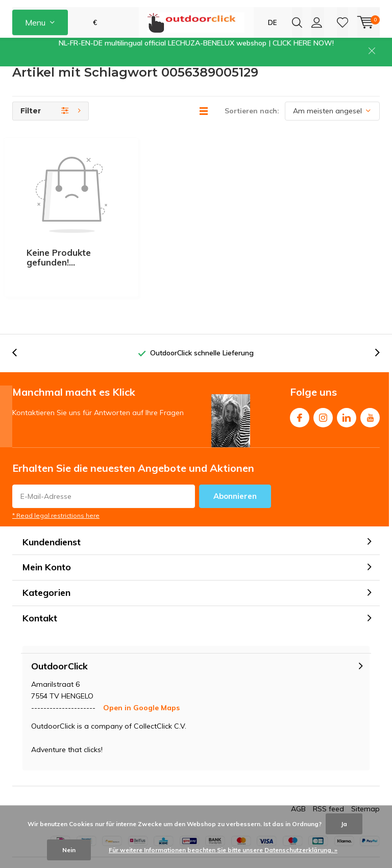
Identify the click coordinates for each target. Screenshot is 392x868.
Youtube (370, 388)
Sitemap (365, 781)
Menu (35, 46)
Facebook (300, 388)
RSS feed (328, 781)
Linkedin (347, 388)
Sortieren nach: (252, 144)
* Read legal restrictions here (56, 488)
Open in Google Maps (141, 680)
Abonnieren (235, 468)
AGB (298, 781)
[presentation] (99, 79)
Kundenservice (36, 79)
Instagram (323, 388)
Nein (69, 850)
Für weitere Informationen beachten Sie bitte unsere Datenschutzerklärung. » (223, 850)
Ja (344, 824)
